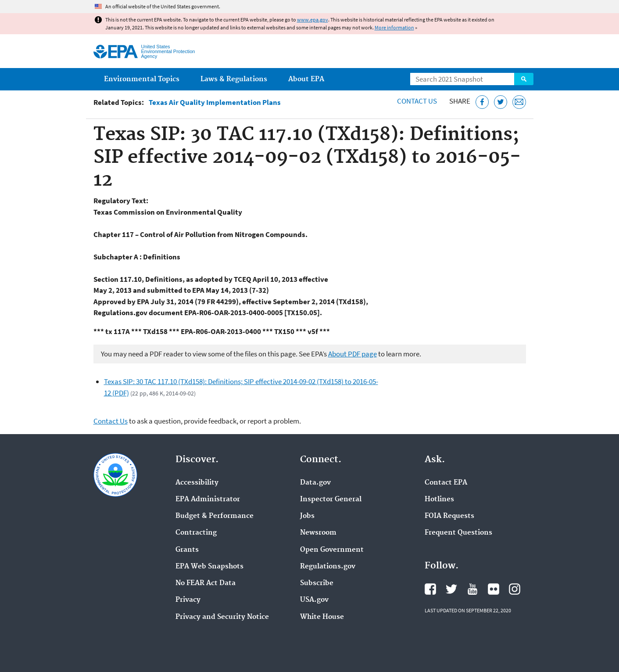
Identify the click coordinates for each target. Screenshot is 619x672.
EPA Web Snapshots (209, 567)
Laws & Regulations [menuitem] (234, 79)
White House (322, 617)
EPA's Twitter (451, 589)
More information (394, 27)
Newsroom (318, 533)
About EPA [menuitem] (306, 79)
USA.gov (314, 600)
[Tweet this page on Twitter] (501, 102)
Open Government (332, 550)
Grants (187, 550)
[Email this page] (519, 102)
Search (524, 79)
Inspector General (331, 500)
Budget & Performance (215, 516)
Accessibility (197, 483)
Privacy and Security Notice (222, 617)
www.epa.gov (313, 20)
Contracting (196, 533)
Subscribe (317, 583)
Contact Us (417, 101)
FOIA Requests (449, 516)
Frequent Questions (458, 533)
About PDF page (352, 354)
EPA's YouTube (472, 589)
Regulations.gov (328, 567)
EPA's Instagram (515, 589)
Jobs (307, 516)
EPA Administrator (208, 500)
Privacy (188, 600)
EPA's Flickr (494, 589)
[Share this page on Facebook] (482, 102)
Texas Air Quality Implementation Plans (215, 102)
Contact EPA (446, 483)
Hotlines (439, 500)
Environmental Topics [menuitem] (142, 79)
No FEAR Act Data (206, 583)
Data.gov (315, 483)
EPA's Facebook (430, 589)
